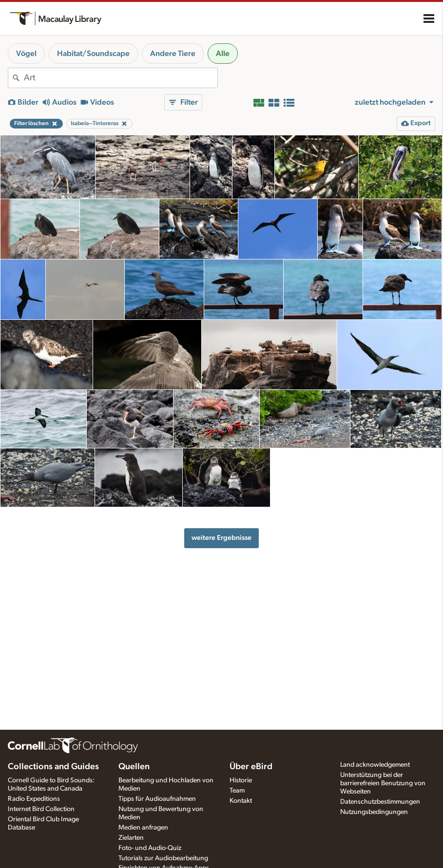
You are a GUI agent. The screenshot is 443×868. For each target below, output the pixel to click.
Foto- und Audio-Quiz (150, 848)
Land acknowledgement (375, 765)
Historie (241, 780)
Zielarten (131, 838)
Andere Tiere (173, 54)
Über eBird (251, 767)
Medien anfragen (143, 828)
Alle (223, 54)
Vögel (26, 54)
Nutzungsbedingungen (374, 812)
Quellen (134, 767)
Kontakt (241, 801)
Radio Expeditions (34, 799)
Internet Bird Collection (41, 809)
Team (237, 791)
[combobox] (121, 78)
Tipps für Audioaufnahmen (157, 799)
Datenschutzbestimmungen (380, 802)
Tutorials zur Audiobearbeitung (163, 858)
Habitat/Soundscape (93, 54)
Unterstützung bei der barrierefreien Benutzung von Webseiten (383, 783)
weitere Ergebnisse (221, 538)
